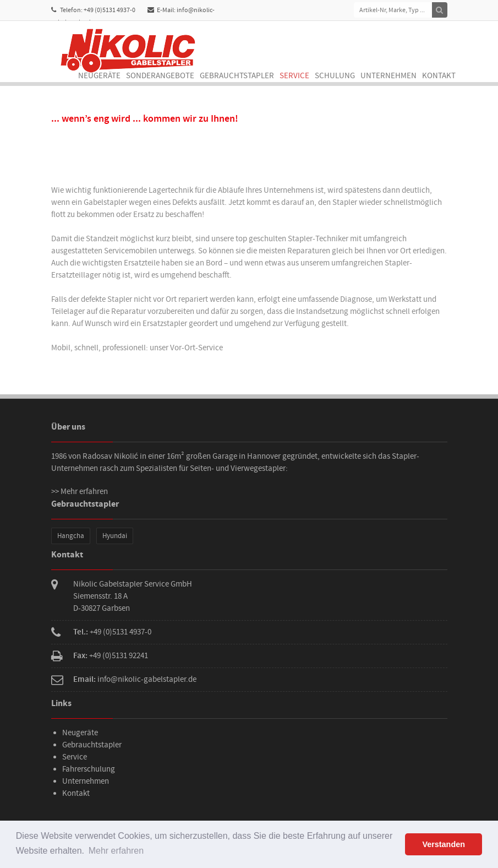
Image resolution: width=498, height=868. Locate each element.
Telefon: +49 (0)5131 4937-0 (93, 10)
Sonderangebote (160, 76)
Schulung (335, 76)
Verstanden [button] (444, 844)
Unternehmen (388, 76)
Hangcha (71, 536)
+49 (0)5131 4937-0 (121, 632)
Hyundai (115, 536)
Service (294, 76)
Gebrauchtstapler (237, 76)
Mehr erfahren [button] (116, 851)
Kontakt (439, 76)
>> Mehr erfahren (80, 492)
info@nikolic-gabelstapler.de (147, 679)
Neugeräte (99, 76)
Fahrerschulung (89, 769)
